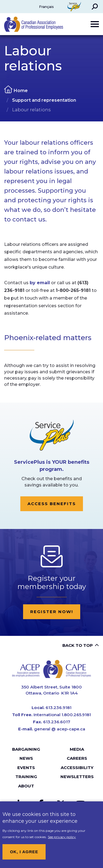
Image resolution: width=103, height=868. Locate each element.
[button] (95, 7)
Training (26, 777)
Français (46, 7)
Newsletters (77, 777)
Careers (77, 758)
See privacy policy (62, 841)
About (26, 786)
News (26, 758)
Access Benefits (52, 504)
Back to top (78, 645)
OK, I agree (24, 856)
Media (77, 749)
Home (21, 91)
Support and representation (44, 100)
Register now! (52, 612)
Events (26, 768)
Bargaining (26, 749)
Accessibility (77, 768)
